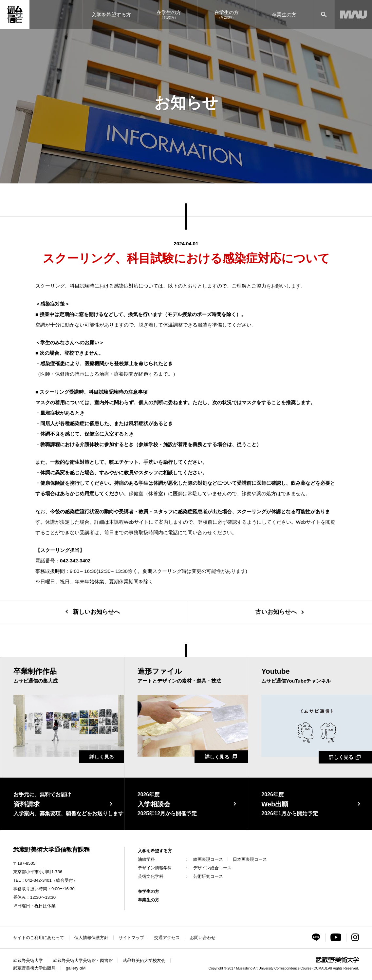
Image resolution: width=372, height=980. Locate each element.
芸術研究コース (208, 876)
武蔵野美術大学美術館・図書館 (83, 961)
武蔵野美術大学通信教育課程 (51, 850)
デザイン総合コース (212, 868)
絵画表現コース (208, 859)
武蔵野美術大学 (28, 961)
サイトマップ (131, 938)
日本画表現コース (250, 859)
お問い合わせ (203, 938)
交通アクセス (167, 938)
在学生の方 (149, 891)
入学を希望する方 (155, 851)
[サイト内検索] (324, 14)
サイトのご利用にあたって (39, 938)
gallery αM (76, 968)
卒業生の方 (149, 900)
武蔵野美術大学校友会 (144, 961)
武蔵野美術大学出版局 (34, 968)
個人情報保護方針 (91, 938)
